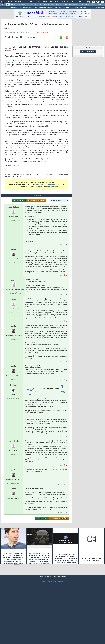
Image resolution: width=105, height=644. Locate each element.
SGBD (81, 5)
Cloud (32, 5)
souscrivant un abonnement (46, 194)
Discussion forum (88, 51)
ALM (40, 5)
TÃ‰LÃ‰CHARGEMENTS (46, 7)
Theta (14, 326)
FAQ (26, 2)
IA (36, 5)
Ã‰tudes (65, 2)
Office (87, 5)
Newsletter (47, 2)
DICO (77, 7)
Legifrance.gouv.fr (18, 175)
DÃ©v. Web (59, 5)
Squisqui (14, 307)
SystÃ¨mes (101, 5)
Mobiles (93, 5)
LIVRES (35, 7)
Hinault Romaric (28, 42)
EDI (66, 5)
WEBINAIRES (27, 7)
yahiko (14, 276)
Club (79, 2)
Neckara (14, 412)
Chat (39, 2)
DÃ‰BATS (66, 7)
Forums (10, 2)
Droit (73, 2)
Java (52, 5)
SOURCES (58, 7)
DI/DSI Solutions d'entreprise (19, 5)
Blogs (32, 2)
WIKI (72, 7)
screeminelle (14, 468)
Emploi (57, 2)
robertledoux (14, 234)
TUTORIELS (14, 7)
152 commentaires (42, 42)
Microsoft (46, 5)
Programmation (73, 5)
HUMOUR (83, 7)
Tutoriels (19, 2)
